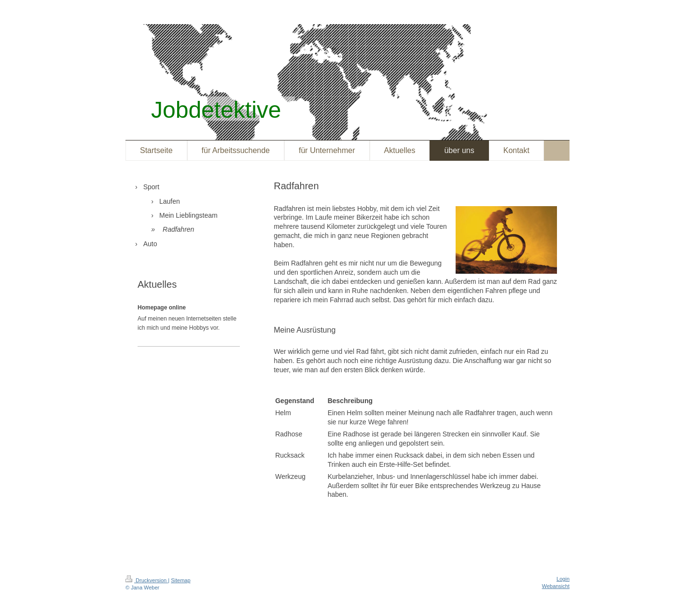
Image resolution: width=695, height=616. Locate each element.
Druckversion (147, 580)
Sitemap (181, 580)
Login (563, 579)
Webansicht (556, 586)
